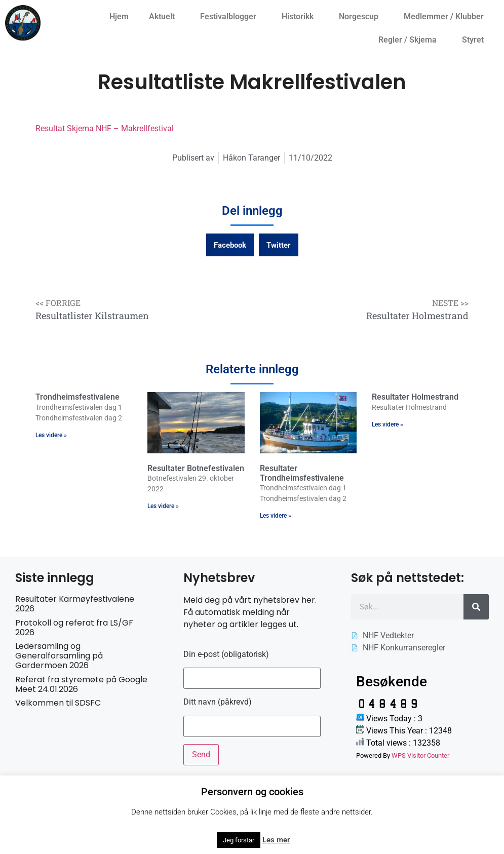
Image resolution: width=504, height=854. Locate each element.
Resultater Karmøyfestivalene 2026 (75, 604)
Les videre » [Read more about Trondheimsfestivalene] (51, 435)
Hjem (119, 16)
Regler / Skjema (410, 40)
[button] (230, 245)
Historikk (300, 17)
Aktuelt (164, 17)
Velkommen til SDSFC (58, 703)
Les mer (276, 840)
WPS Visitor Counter (420, 755)
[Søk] (476, 607)
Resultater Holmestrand (415, 397)
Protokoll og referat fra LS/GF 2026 (74, 628)
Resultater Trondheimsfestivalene (302, 473)
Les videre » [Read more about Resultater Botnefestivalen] (163, 506)
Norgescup (361, 17)
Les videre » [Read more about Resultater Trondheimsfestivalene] (276, 516)
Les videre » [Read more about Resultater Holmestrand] (387, 424)
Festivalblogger (231, 17)
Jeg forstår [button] (239, 840)
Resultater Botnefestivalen (196, 468)
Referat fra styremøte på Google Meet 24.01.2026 (81, 684)
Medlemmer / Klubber (446, 17)
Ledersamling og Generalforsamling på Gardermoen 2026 (59, 656)
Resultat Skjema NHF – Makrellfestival (105, 128)
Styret (475, 40)
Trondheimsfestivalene (77, 397)
